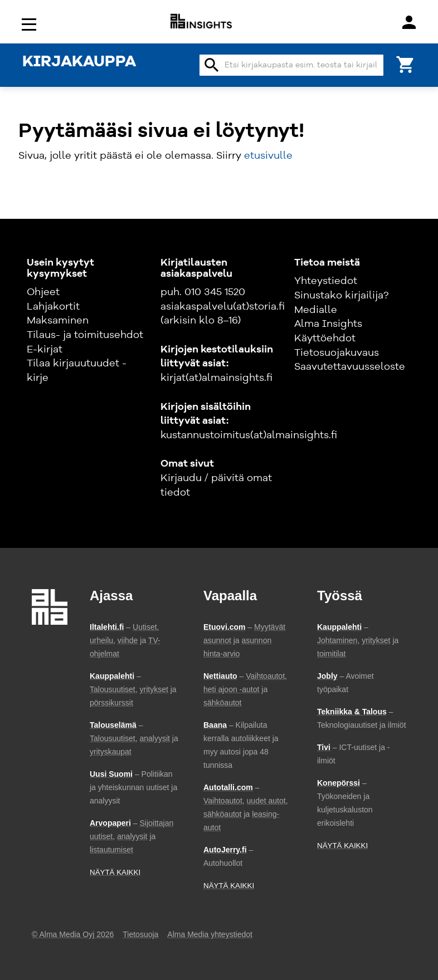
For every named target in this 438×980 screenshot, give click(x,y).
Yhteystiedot (326, 281)
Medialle (316, 310)
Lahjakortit (53, 307)
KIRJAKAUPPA (79, 62)
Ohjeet (43, 292)
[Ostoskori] (406, 64)
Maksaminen (58, 321)
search (212, 65)
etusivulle (268, 156)
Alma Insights (328, 324)
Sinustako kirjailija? (341, 296)
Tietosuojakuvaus (337, 353)
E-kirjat (45, 350)
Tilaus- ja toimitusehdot (85, 335)
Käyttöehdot (325, 339)
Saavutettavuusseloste (350, 367)
